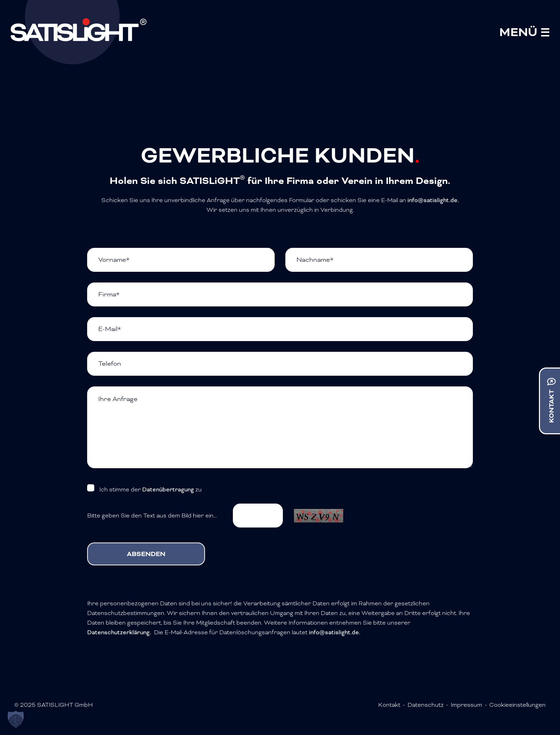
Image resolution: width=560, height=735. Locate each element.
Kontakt (389, 705)
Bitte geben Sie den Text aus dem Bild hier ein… (152, 516)
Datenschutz (426, 705)
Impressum (466, 705)
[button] (16, 719)
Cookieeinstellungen (517, 705)
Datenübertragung (168, 489)
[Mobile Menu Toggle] (524, 32)
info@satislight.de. (433, 200)
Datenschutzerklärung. (119, 632)
